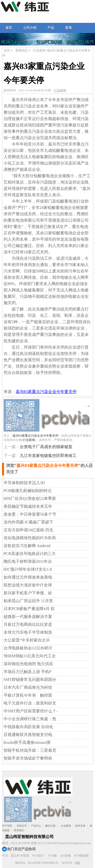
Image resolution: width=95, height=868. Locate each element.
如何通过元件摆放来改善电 (28, 577)
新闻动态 (22, 51)
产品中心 (36, 826)
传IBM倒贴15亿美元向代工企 (30, 656)
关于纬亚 (7, 826)
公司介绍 (30, 28)
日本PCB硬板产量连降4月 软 (29, 609)
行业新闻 (39, 51)
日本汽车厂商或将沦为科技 (28, 687)
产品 (51, 28)
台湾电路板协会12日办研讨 (28, 648)
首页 (9, 28)
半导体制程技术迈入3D (24, 483)
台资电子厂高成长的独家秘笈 (46, 447)
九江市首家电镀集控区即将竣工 (48, 456)
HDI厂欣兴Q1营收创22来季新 (30, 498)
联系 (69, 28)
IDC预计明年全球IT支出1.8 (28, 569)
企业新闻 (66, 826)
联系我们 (19, 830)
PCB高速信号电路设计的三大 (30, 554)
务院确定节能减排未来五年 (28, 506)
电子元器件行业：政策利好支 (30, 703)
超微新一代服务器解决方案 (28, 617)
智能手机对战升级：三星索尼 (30, 750)
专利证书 (22, 826)
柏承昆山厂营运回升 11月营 (28, 601)
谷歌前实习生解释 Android (27, 546)
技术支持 (80, 826)
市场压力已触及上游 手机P (27, 672)
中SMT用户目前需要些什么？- (31, 711)
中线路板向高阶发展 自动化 (28, 727)
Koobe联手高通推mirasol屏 (27, 742)
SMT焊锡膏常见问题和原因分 (30, 679)
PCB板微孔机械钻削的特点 (28, 491)
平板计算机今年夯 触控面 (28, 695)
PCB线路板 (82, 856)
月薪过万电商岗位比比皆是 (28, 624)
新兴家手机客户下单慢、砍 (28, 593)
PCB (5, 856)
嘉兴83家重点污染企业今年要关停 (46, 392)
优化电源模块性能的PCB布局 (30, 538)
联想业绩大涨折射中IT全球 (28, 585)
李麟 (77, 863)
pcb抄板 (65, 856)
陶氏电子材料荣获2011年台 (28, 561)
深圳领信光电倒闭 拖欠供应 (28, 664)
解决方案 (50, 826)
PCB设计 (38, 856)
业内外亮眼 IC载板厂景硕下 (28, 522)
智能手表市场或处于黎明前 (28, 758)
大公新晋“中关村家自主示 (27, 640)
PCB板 (53, 856)
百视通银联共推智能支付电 (28, 735)
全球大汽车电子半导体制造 (28, 632)
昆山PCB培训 (20, 856)
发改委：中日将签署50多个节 (30, 514)
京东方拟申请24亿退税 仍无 (28, 530)
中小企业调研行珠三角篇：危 (30, 719)
